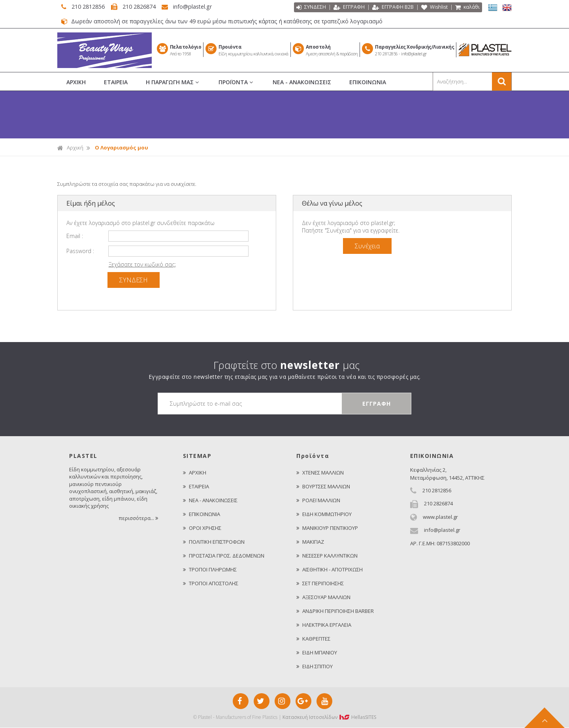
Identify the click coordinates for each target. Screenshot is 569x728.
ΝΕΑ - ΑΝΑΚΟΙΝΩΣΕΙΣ (302, 82)
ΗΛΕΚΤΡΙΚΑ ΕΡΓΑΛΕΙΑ (324, 625)
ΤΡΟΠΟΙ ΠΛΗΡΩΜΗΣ (210, 570)
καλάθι (467, 8)
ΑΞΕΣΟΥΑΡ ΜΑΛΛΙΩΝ (323, 598)
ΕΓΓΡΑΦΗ (348, 8)
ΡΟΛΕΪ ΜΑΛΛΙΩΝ (318, 501)
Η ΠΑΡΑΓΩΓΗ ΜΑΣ (173, 83)
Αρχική (70, 148)
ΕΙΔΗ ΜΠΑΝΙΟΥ (317, 653)
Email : (75, 236)
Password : (80, 251)
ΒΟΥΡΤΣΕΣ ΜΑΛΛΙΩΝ (323, 487)
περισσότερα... (139, 518)
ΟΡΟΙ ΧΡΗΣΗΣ (202, 528)
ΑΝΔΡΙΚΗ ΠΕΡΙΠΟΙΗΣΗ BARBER (335, 611)
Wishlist (434, 8)
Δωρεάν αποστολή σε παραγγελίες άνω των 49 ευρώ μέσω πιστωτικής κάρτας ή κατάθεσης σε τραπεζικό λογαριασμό (228, 22)
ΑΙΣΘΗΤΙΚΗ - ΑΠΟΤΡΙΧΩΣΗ (330, 570)
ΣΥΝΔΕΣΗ (310, 8)
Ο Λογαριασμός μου (122, 148)
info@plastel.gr (197, 7)
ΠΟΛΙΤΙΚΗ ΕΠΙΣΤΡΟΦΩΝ (214, 542)
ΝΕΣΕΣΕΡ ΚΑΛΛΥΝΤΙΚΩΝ (327, 556)
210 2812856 (87, 7)
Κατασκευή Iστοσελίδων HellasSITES (329, 718)
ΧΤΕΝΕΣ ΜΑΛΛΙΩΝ (320, 473)
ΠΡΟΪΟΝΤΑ (236, 83)
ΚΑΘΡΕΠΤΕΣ (313, 639)
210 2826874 (141, 7)
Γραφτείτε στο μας (286, 365)
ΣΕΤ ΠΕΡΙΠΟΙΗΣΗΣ (320, 584)
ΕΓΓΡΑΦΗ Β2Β (392, 8)
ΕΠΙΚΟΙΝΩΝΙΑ (368, 82)
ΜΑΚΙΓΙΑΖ (310, 542)
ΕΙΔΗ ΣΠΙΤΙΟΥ (315, 667)
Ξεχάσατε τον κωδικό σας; (142, 265)
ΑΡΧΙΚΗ (76, 82)
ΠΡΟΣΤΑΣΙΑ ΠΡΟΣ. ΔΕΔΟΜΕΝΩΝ (224, 556)
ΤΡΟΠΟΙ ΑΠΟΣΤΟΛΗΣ (211, 584)
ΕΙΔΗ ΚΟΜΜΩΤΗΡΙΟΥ (324, 514)
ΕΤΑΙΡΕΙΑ (116, 82)
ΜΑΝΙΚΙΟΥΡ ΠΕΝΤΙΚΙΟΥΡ (327, 528)
